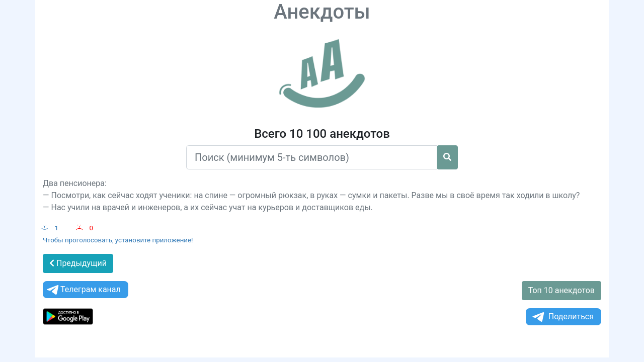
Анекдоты (322, 12)
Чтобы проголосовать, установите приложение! (118, 240)
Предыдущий (78, 263)
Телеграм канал (83, 290)
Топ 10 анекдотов (561, 290)
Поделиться (562, 317)
